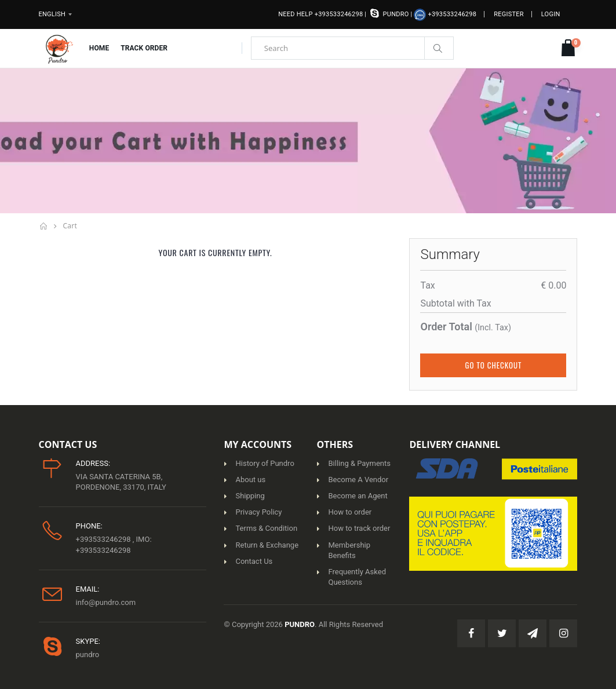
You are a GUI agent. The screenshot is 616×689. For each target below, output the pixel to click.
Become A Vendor (358, 480)
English (52, 14)
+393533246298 (445, 15)
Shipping (250, 496)
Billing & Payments (359, 463)
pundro (389, 13)
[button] (568, 48)
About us (250, 480)
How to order (350, 512)
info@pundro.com (106, 602)
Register (509, 14)
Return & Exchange (267, 545)
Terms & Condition (266, 528)
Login (551, 14)
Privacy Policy (258, 512)
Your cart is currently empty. (216, 252)
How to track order (359, 528)
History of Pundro (265, 463)
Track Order (144, 48)
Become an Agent (358, 496)
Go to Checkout (494, 365)
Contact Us (254, 561)
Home (99, 48)
